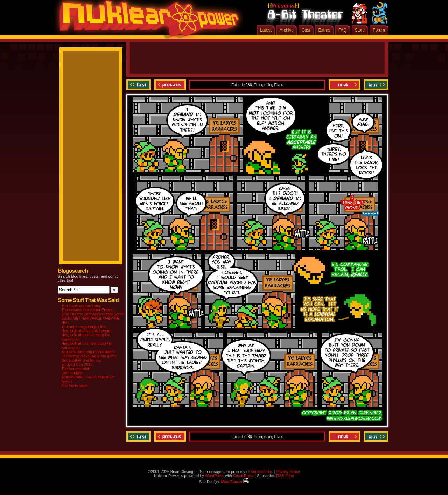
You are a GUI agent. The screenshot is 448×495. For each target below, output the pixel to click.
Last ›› (375, 85)
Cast (306, 30)
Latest (266, 30)
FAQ (343, 30)
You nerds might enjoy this (84, 327)
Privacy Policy (288, 472)
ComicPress (243, 476)
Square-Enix (261, 472)
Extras (324, 30)
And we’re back (74, 385)
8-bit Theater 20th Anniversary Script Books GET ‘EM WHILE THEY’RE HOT (92, 318)
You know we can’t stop (81, 306)
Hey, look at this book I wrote (86, 331)
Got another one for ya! (81, 360)
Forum (379, 30)
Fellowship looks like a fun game (89, 356)
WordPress (215, 476)
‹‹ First (139, 85)
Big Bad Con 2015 (77, 364)
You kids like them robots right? (88, 352)
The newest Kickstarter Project (87, 310)
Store (360, 30)
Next (344, 85)
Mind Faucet (235, 482)
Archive (287, 30)
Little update (72, 373)
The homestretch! (76, 369)
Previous (170, 85)
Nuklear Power (147, 21)
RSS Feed (285, 476)
